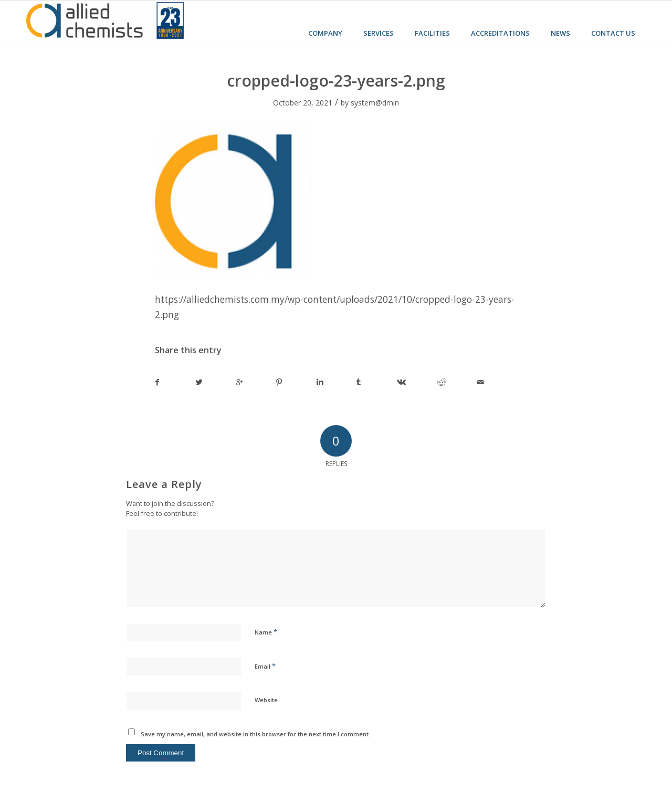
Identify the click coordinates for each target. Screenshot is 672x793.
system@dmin (375, 103)
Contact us (613, 33)
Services (379, 33)
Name (266, 632)
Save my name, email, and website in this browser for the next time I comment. (255, 734)
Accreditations (500, 33)
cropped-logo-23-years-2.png (336, 81)
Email (265, 666)
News (560, 33)
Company (325, 33)
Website (266, 700)
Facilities (432, 33)
